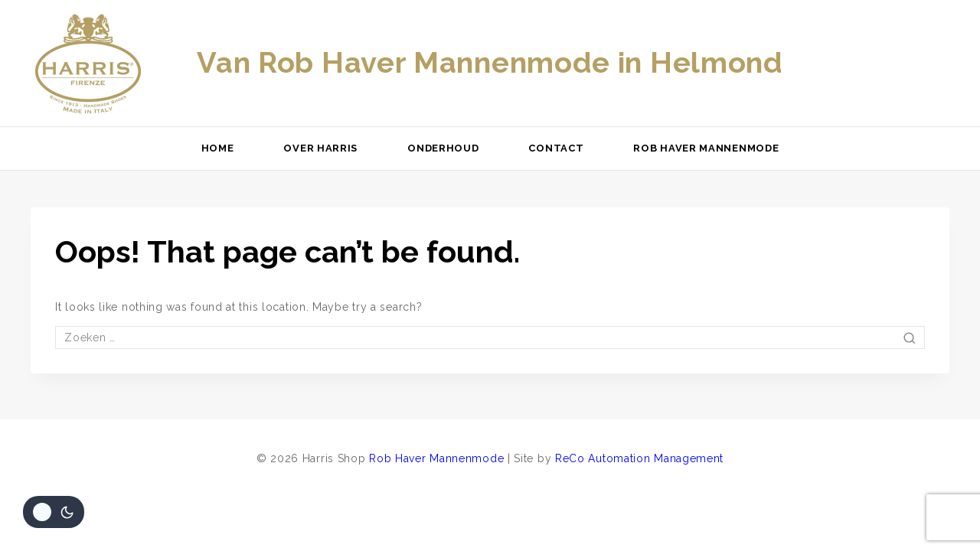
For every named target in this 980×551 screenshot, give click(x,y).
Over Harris (320, 148)
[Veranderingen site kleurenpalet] (54, 512)
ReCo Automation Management (639, 458)
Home (218, 148)
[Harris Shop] (88, 64)
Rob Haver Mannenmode (706, 148)
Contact (556, 148)
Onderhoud (443, 148)
